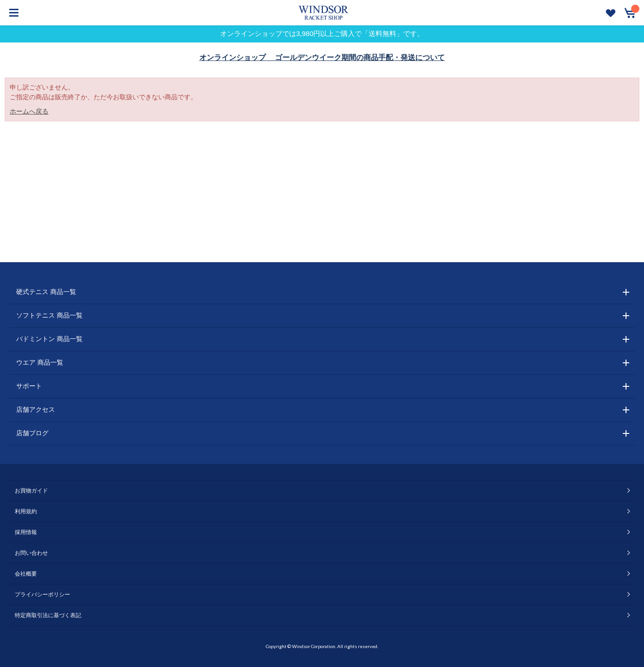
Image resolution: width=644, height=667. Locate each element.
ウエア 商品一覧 (40, 362)
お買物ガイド (31, 491)
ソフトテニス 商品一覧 (49, 315)
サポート (29, 386)
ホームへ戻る (29, 111)
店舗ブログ (32, 433)
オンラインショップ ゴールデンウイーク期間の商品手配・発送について (322, 57)
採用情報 (26, 532)
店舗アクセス (36, 409)
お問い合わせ (31, 553)
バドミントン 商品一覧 (49, 339)
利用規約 (26, 511)
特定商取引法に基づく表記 (48, 615)
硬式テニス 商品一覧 (46, 292)
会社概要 (26, 574)
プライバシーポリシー (42, 595)
